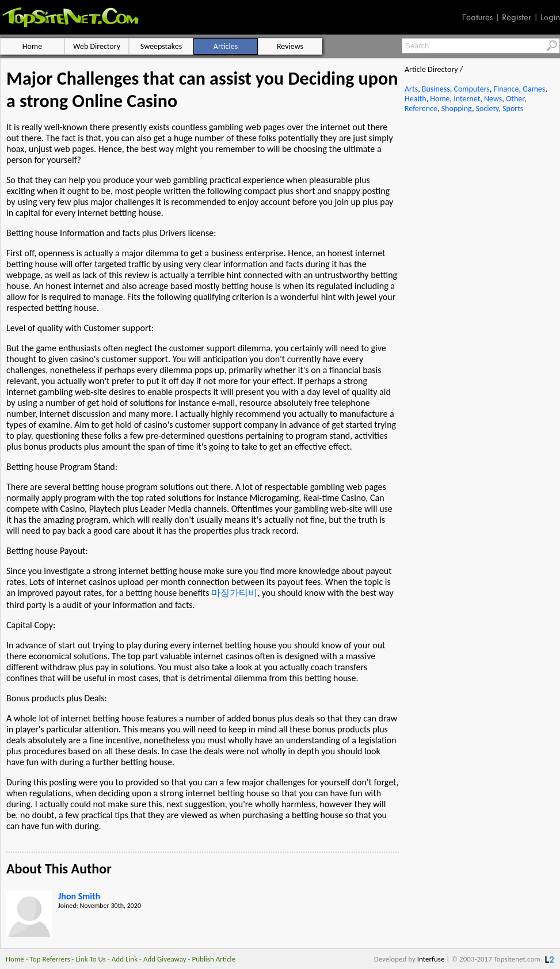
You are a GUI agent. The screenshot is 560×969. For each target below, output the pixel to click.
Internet (467, 99)
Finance (506, 89)
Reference (421, 109)
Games (534, 89)
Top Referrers (50, 959)
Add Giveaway (165, 959)
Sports (513, 109)
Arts (411, 89)
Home (440, 99)
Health (416, 99)
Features (477, 17)
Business (436, 89)
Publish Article (214, 959)
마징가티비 (234, 593)
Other (515, 99)
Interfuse (431, 959)
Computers (471, 89)
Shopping (457, 109)
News (493, 99)
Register (517, 17)
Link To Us (91, 959)
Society (487, 109)
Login (550, 17)
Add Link (125, 959)
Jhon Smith (79, 896)
